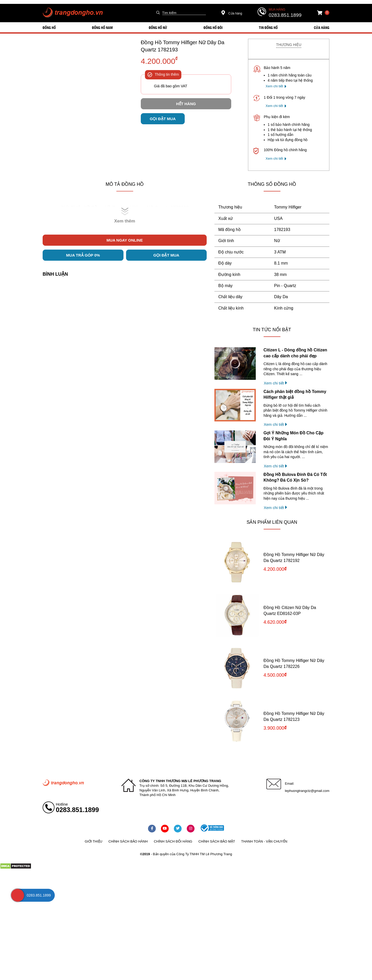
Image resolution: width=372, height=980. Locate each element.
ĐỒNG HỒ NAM (102, 27)
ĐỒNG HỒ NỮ (158, 27)
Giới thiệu (94, 841)
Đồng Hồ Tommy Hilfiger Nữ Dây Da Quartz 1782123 (294, 716)
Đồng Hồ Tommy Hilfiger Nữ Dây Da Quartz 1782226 (294, 663)
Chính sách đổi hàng (173, 841)
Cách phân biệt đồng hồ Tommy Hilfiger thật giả (295, 394)
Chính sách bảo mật (217, 841)
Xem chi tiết (274, 86)
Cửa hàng (232, 13)
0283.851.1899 (285, 15)
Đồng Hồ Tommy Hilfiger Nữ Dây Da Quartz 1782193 (183, 46)
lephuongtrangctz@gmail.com (307, 791)
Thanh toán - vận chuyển (264, 841)
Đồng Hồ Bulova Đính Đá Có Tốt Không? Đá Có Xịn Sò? (295, 477)
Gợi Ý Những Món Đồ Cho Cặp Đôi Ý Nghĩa (293, 436)
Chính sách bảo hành (128, 841)
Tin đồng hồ (268, 27)
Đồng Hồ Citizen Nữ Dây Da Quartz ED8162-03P (290, 610)
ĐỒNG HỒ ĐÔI (213, 27)
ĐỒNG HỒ (49, 27)
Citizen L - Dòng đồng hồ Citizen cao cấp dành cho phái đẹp (295, 353)
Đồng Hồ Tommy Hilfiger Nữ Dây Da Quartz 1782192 (294, 557)
